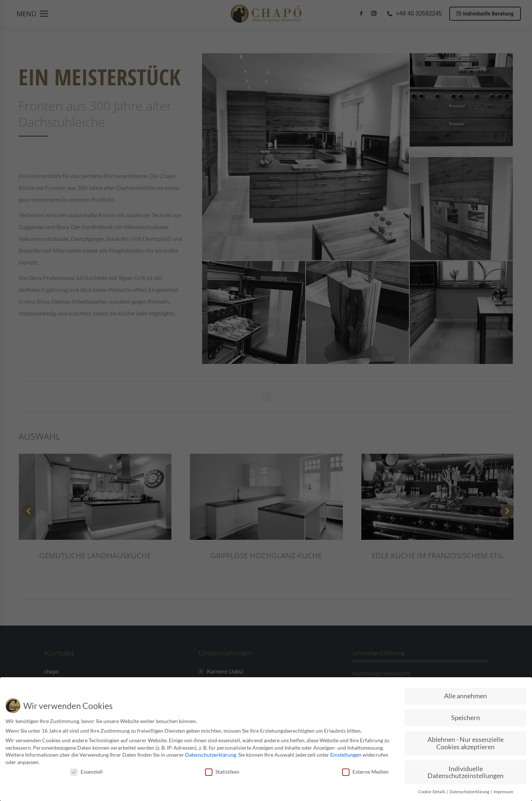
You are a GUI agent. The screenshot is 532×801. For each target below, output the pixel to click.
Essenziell (86, 772)
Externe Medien (365, 772)
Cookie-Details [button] (432, 792)
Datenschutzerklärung (211, 755)
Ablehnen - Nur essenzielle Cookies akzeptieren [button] (465, 743)
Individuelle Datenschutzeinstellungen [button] (465, 772)
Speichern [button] (465, 718)
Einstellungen (346, 755)
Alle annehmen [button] (465, 696)
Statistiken (222, 772)
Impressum (503, 792)
